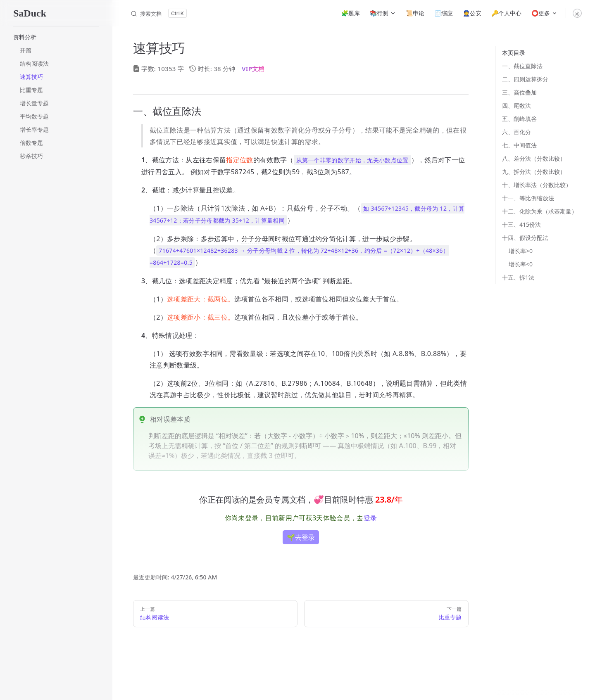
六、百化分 (516, 132)
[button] (56, 37)
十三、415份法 (521, 224)
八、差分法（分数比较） (534, 158)
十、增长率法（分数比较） (537, 185)
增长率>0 (521, 251)
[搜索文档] (158, 13)
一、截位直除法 (522, 66)
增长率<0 (521, 264)
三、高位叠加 (519, 92)
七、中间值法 (519, 145)
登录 (370, 518)
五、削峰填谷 (519, 119)
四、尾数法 (516, 106)
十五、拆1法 (518, 277)
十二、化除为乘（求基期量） (540, 211)
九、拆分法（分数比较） (534, 172)
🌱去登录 (301, 537)
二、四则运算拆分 (525, 79)
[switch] (577, 13)
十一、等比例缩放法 (528, 198)
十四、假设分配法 (525, 238)
